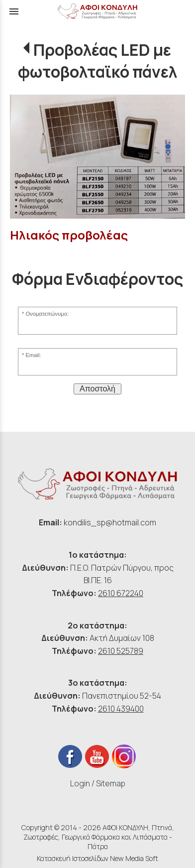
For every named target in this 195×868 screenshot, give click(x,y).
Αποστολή (97, 389)
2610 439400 (121, 709)
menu (14, 11)
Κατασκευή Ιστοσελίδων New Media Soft (97, 858)
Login (80, 783)
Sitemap (111, 783)
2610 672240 (121, 593)
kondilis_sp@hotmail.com (110, 522)
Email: (33, 355)
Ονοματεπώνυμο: (47, 314)
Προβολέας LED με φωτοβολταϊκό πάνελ (97, 61)
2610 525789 (121, 651)
